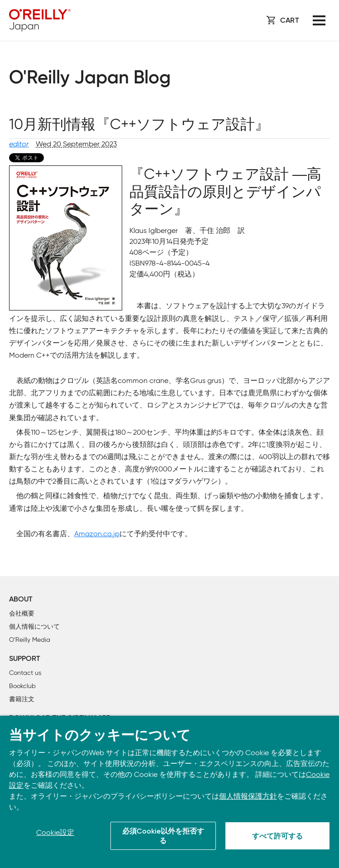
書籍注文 (22, 699)
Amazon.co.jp (97, 534)
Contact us (25, 673)
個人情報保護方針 (248, 796)
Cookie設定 (55, 832)
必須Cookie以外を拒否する (163, 836)
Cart (290, 21)
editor (19, 144)
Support (25, 659)
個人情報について (34, 627)
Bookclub (22, 686)
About (21, 600)
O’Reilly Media (30, 640)
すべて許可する (277, 837)
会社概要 (22, 613)
